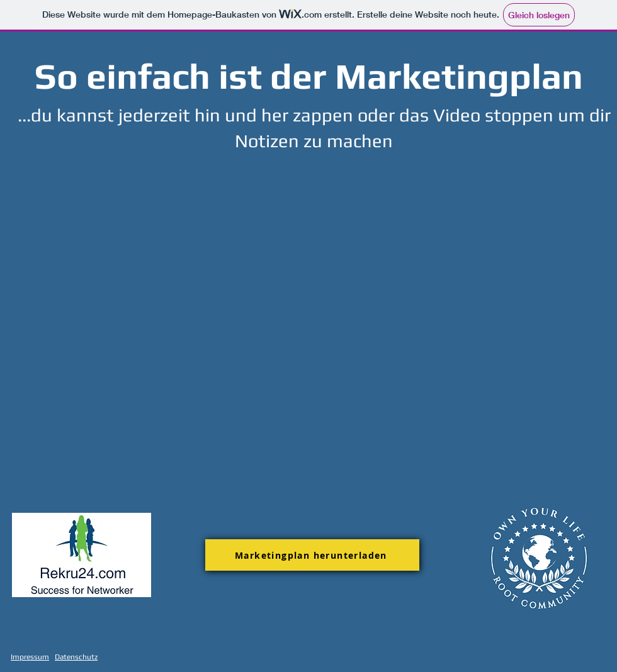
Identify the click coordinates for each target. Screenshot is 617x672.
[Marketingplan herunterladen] (312, 555)
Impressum (30, 657)
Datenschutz (76, 657)
